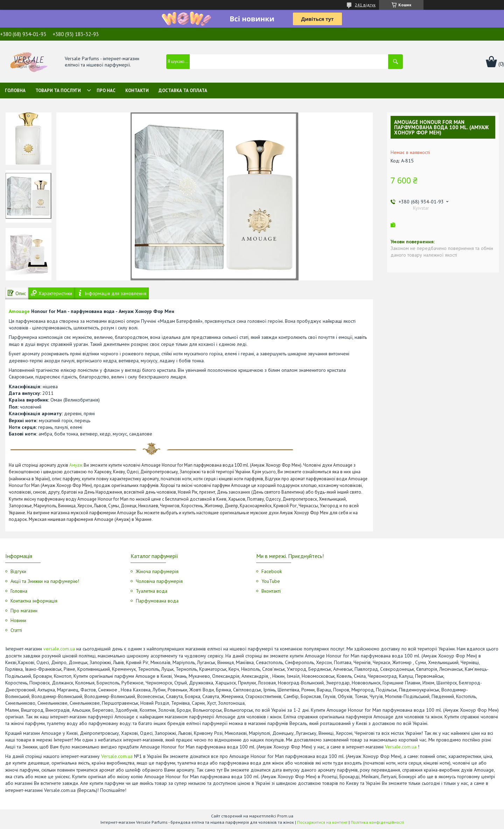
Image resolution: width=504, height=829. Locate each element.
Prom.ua (285, 816)
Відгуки (18, 571)
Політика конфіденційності (377, 822)
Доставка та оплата (183, 90)
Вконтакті (271, 591)
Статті (16, 630)
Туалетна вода (152, 591)
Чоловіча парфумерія (159, 581)
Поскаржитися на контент (322, 822)
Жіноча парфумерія (157, 571)
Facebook (272, 571)
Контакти (137, 90)
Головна (15, 90)
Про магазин (24, 611)
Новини (18, 620)
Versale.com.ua (401, 747)
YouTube (271, 581)
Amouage (19, 311)
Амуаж (76, 465)
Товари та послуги (58, 90)
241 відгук (365, 5)
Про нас (106, 90)
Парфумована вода (157, 601)
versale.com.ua (59, 649)
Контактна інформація (34, 601)
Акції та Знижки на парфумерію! (45, 581)
